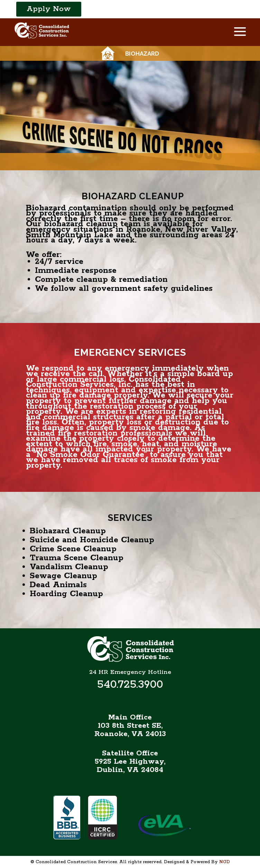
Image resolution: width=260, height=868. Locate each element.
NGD (225, 862)
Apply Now (49, 9)
